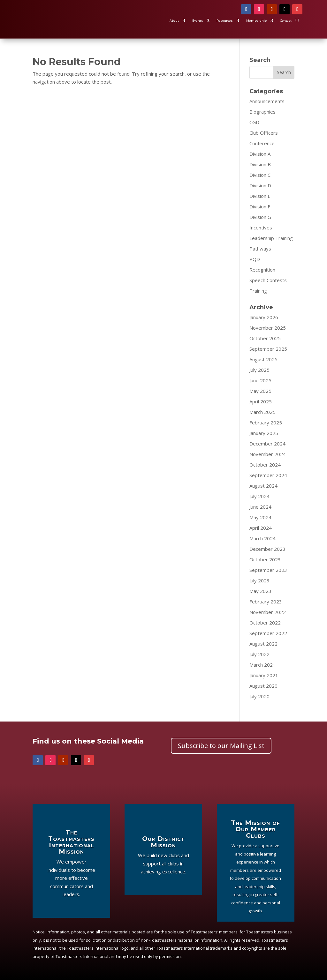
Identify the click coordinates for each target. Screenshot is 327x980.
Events (198, 21)
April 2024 (261, 528)
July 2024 (259, 496)
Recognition (262, 270)
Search (284, 72)
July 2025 (259, 370)
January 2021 (264, 675)
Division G (260, 217)
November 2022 (268, 612)
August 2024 (263, 486)
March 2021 (262, 665)
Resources (225, 21)
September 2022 (268, 633)
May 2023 (260, 591)
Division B (260, 164)
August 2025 (263, 359)
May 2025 (260, 391)
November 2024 (268, 454)
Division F (260, 206)
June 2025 (260, 380)
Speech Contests (268, 280)
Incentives (261, 228)
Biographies (262, 112)
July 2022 (259, 654)
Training (258, 291)
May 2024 (260, 517)
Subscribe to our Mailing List (221, 746)
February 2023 (266, 602)
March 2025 (262, 412)
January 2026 (264, 317)
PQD (255, 259)
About (174, 21)
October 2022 (265, 623)
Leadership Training (271, 238)
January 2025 (264, 433)
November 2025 (268, 328)
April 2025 (261, 401)
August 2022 (263, 644)
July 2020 (259, 696)
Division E (260, 196)
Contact (286, 21)
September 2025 (268, 349)
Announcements (267, 101)
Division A (260, 154)
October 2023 (265, 559)
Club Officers (264, 133)
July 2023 (259, 580)
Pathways (260, 249)
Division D (260, 185)
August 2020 (263, 686)
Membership (256, 21)
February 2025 (266, 423)
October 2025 (265, 338)
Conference (262, 143)
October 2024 (265, 465)
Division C (260, 175)
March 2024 (262, 538)
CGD (254, 122)
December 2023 (267, 549)
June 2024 (260, 507)
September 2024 (268, 475)
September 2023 (268, 570)
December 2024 (267, 444)
